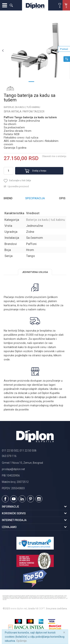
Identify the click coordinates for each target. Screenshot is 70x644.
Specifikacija (35, 198)
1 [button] (31, 81)
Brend (8, 198)
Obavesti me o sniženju (54, 156)
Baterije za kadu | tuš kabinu (22, 107)
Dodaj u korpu (39, 171)
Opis (62, 198)
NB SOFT (40, 608)
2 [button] (39, 81)
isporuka (47, 355)
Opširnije (21, 641)
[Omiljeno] (60, 5)
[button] (11, 5)
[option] (35, 50)
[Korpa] (66, 9)
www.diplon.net (19, 608)
